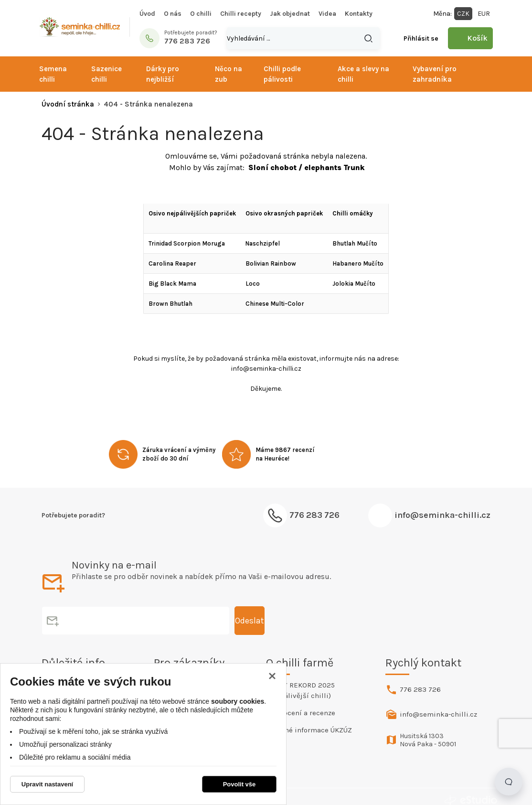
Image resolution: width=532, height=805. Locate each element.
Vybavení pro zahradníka (435, 74)
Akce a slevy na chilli (363, 74)
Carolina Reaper (172, 263)
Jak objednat (290, 14)
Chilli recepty (241, 14)
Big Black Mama (172, 284)
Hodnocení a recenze (301, 713)
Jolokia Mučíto (354, 284)
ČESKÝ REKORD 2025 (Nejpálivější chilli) (300, 690)
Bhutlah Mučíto (355, 243)
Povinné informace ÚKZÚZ (309, 730)
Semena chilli (53, 74)
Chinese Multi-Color (275, 304)
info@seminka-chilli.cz (442, 515)
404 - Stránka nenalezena (148, 104)
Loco (253, 284)
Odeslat (229, 621)
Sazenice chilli (106, 74)
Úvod (147, 14)
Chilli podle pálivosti (282, 74)
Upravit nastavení (47, 784)
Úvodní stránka (68, 104)
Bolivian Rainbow (271, 263)
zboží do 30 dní (165, 458)
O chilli (201, 14)
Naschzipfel (263, 243)
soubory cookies (238, 701)
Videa (327, 14)
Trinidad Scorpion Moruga (187, 243)
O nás (173, 14)
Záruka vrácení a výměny (179, 450)
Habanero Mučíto (358, 263)
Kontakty (359, 14)
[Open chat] (509, 782)
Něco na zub (229, 74)
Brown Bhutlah (170, 304)
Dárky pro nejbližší (163, 74)
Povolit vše (239, 784)
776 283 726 (420, 689)
